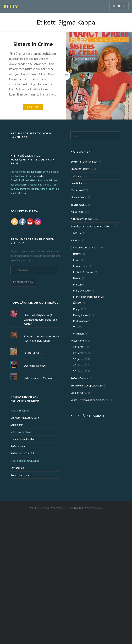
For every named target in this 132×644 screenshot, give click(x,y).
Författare (77, 190)
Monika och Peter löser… (87, 297)
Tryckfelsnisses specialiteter (87, 385)
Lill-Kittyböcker (33, 353)
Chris (76, 260)
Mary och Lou (81, 290)
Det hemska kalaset (35, 366)
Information (78, 205)
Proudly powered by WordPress (46, 508)
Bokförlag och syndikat (84, 162)
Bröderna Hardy (80, 169)
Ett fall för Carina (83, 272)
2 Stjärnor (79, 353)
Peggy (77, 309)
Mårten (77, 284)
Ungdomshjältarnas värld (25, 418)
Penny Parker (81, 315)
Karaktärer (77, 212)
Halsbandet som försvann (38, 378)
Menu (121, 6)
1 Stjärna (78, 347)
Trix (75, 327)
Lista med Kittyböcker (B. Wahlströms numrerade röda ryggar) (40, 320)
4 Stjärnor (79, 365)
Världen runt (78, 393)
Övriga (77, 303)
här (43, 176)
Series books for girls (23, 453)
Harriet (77, 278)
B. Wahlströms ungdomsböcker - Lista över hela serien (42, 339)
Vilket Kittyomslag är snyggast (89, 400)
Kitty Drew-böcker (81, 219)
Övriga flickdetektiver (83, 247)
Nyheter (75, 240)
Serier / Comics (79, 378)
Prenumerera (23, 282)
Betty (76, 254)
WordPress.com (94, 508)
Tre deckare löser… (21, 475)
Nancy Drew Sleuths (22, 439)
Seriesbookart (19, 446)
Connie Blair (80, 266)
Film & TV (76, 183)
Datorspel (76, 176)
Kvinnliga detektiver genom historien (92, 226)
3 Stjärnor (79, 359)
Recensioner (78, 341)
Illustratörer (78, 197)
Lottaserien (17, 468)
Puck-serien (80, 321)
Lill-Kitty (76, 233)
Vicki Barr (79, 333)
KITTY (11, 6)
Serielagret (17, 425)
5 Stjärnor (79, 371)
